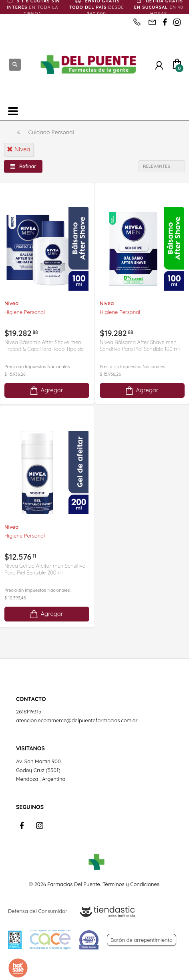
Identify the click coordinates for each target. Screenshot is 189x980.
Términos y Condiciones (131, 884)
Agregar (46, 390)
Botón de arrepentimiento (142, 940)
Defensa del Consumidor (38, 911)
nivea (19, 149)
